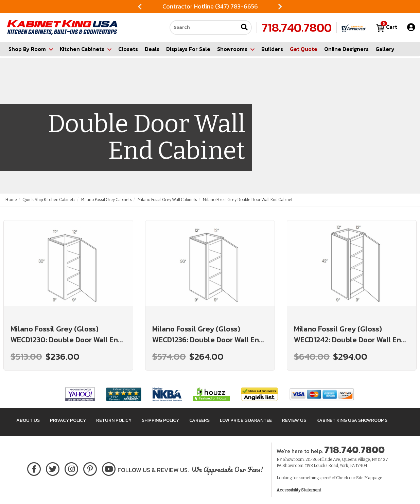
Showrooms (236, 49)
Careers (199, 420)
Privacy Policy (68, 420)
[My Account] (411, 27)
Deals (152, 49)
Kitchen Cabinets (86, 49)
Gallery (385, 49)
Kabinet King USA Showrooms (352, 420)
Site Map (364, 478)
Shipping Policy (160, 420)
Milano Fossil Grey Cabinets (106, 200)
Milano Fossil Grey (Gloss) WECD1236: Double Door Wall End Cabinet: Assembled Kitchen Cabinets (208, 334)
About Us (28, 420)
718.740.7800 (297, 28)
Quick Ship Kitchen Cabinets (49, 200)
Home (11, 200)
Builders (272, 49)
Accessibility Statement (299, 490)
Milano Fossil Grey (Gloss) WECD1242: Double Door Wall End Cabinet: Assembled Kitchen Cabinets (350, 334)
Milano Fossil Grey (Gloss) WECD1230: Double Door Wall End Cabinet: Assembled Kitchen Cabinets (66, 334)
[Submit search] (244, 28)
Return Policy (114, 420)
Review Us (294, 420)
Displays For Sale (188, 49)
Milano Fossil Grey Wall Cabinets (167, 200)
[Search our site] (204, 28)
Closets (128, 49)
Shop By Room (31, 49)
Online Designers (346, 49)
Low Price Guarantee (246, 420)
